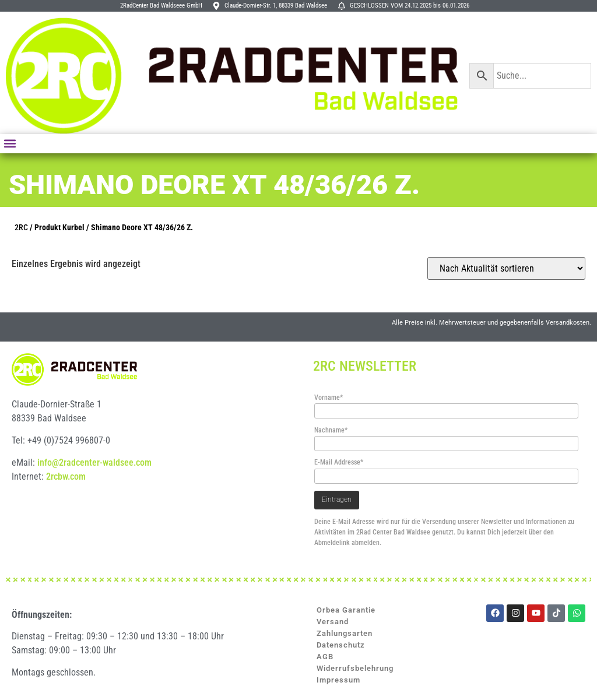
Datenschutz (341, 645)
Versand (333, 622)
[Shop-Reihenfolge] (506, 268)
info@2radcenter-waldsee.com (94, 462)
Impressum (338, 680)
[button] (10, 144)
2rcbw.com (66, 476)
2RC (21, 228)
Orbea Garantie (346, 610)
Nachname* (331, 430)
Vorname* (329, 398)
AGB (325, 657)
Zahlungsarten (345, 633)
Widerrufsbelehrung (355, 668)
